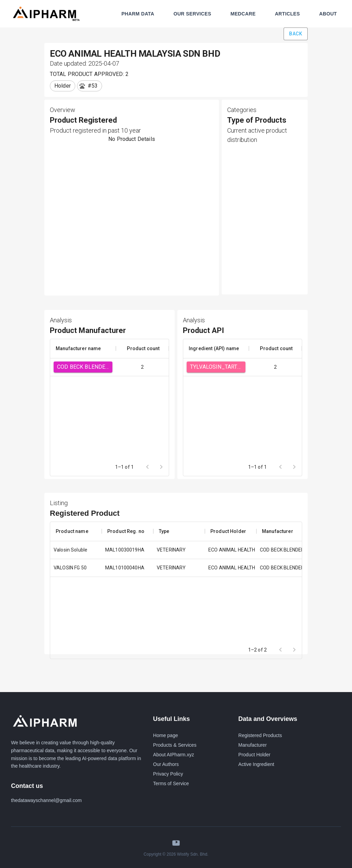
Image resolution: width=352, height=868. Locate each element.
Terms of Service (171, 783)
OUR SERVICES (192, 14)
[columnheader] (83, 348)
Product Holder (254, 755)
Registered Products (260, 735)
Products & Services (175, 745)
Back (296, 34)
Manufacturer (252, 745)
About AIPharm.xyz (173, 755)
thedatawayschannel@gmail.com (46, 800)
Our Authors (166, 764)
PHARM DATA (138, 14)
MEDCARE (243, 14)
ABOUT (328, 14)
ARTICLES (288, 14)
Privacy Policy (168, 774)
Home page (165, 735)
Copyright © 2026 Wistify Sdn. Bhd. (176, 854)
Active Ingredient (256, 764)
